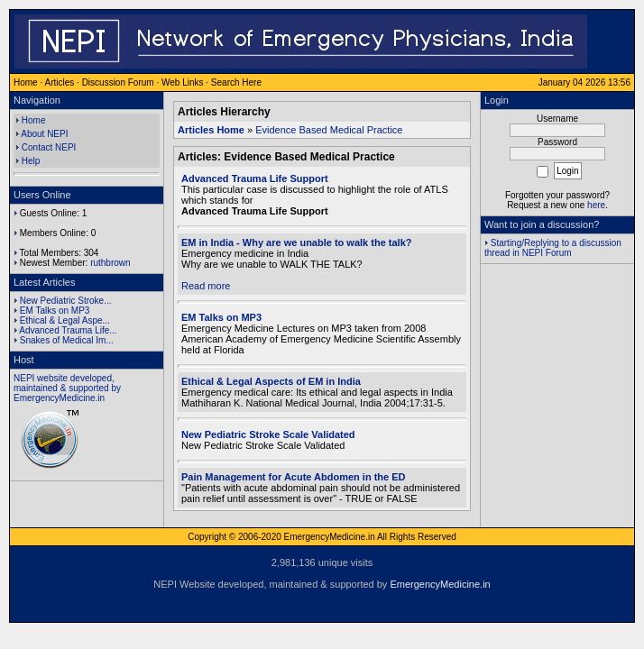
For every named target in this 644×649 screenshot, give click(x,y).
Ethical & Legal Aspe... (65, 320)
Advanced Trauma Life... (68, 330)
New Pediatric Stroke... (66, 301)
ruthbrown (110, 263)
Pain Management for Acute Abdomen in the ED (294, 477)
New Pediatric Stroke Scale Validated (268, 434)
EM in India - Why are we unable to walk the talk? (297, 242)
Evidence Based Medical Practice (329, 130)
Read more (206, 286)
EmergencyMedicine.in (440, 584)
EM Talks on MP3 (55, 311)
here (596, 205)
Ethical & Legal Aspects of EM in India (271, 381)
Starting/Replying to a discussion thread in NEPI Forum (553, 248)
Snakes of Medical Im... (67, 340)
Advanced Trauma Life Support (255, 178)
